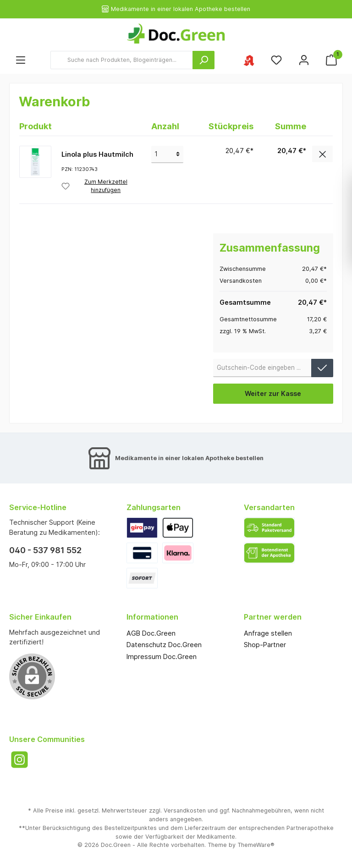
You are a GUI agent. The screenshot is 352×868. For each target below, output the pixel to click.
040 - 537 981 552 (45, 550)
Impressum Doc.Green (162, 656)
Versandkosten (185, 810)
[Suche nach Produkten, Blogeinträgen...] (122, 60)
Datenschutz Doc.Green (164, 645)
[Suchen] (203, 60)
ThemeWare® (256, 845)
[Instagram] (19, 760)
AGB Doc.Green (151, 633)
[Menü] (21, 60)
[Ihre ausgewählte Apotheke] (249, 60)
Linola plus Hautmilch (97, 154)
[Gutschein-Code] (263, 368)
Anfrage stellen (268, 633)
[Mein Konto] (304, 60)
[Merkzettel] (276, 60)
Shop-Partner (265, 645)
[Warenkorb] (331, 60)
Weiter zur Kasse (273, 393)
